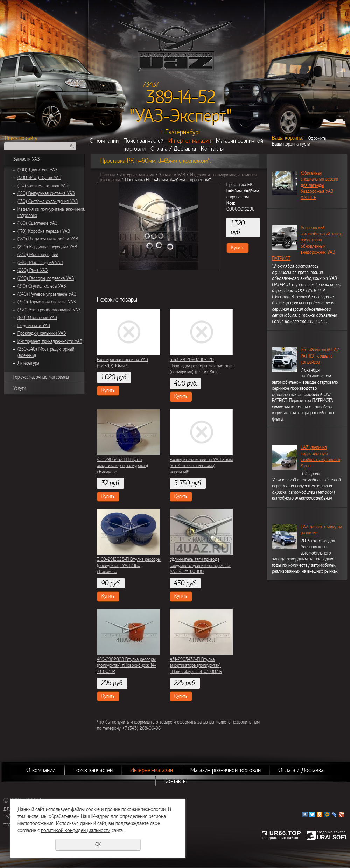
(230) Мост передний (38, 255)
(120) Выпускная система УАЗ (46, 193)
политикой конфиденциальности (76, 830)
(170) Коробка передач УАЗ (44, 231)
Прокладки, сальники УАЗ (42, 333)
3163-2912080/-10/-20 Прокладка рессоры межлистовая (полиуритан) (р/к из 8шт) (202, 366)
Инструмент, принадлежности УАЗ (50, 341)
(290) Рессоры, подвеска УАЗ (46, 278)
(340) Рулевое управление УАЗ (47, 294)
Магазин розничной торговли (226, 770)
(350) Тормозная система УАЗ (47, 302)
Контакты (212, 149)
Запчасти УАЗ (26, 159)
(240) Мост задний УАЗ (40, 263)
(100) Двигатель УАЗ (37, 170)
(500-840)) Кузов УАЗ (39, 178)
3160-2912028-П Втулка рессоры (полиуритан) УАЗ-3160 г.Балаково (129, 566)
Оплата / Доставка (173, 149)
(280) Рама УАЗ (33, 270)
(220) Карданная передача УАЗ (47, 247)
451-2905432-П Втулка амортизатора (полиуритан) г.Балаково (122, 466)
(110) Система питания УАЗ (43, 186)
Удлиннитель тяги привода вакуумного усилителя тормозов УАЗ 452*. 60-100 (201, 566)
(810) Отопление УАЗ (37, 318)
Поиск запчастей (143, 141)
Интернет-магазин (190, 141)
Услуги (20, 388)
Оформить (317, 138)
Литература (28, 363)
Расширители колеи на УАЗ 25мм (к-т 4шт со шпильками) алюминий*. (201, 466)
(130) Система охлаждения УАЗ (48, 202)
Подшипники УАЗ (34, 326)
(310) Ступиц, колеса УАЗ (42, 286)
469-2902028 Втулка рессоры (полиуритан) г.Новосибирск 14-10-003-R (127, 666)
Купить (238, 248)
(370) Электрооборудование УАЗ (49, 310)
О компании (104, 141)
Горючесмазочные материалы (41, 377)
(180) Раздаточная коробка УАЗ (48, 239)
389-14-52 (181, 97)
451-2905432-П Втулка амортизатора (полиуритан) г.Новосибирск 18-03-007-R (196, 666)
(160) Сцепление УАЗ (37, 223)
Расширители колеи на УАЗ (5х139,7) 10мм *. (122, 363)
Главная (108, 175)
